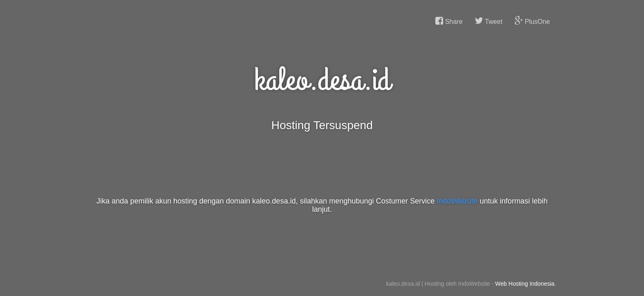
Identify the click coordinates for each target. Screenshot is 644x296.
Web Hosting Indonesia (525, 284)
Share (449, 21)
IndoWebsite (457, 201)
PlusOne (532, 21)
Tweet (489, 21)
